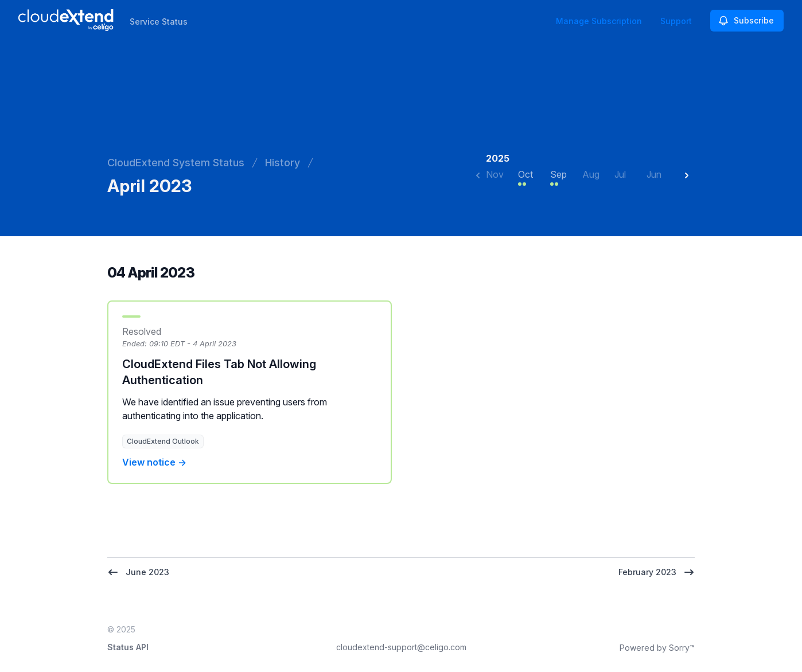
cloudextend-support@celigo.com (401, 647)
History (283, 163)
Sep (558, 174)
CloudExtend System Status (176, 163)
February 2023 (657, 572)
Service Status (159, 22)
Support (676, 21)
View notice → (154, 462)
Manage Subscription (599, 21)
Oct (525, 174)
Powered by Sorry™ (657, 648)
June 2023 (138, 572)
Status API (128, 647)
